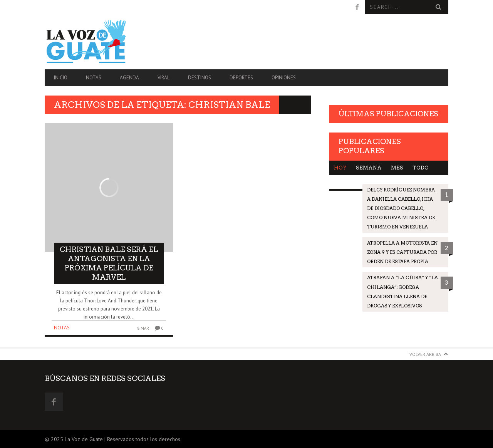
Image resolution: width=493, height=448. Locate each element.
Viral (163, 78)
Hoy (340, 168)
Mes (397, 168)
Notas (94, 78)
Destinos (200, 78)
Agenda (129, 78)
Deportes (241, 78)
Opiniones (284, 78)
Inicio (61, 78)
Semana (369, 168)
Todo (421, 168)
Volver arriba (425, 354)
